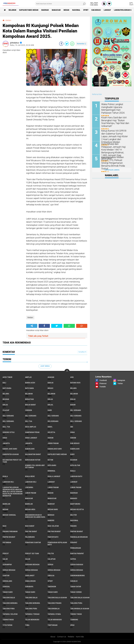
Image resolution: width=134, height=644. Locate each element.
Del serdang (76, 410)
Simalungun (30, 581)
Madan (51, 493)
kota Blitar (75, 465)
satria (73, 559)
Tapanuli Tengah (32, 614)
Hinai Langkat (31, 438)
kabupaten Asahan (11, 454)
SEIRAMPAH (7, 565)
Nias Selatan (53, 526)
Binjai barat (30, 405)
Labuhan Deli (31, 482)
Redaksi (71, 637)
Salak (28, 559)
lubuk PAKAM (76, 487)
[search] (61, 4)
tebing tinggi (76, 614)
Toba (27, 625)
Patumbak (7, 542)
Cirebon (29, 410)
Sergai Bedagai (31, 570)
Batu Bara (29, 388)
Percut (6, 553)
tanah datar (76, 587)
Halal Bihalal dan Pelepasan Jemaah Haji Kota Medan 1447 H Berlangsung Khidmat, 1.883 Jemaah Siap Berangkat (115, 148)
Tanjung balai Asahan (80, 598)
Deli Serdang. (8, 421)
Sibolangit (30, 576)
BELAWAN (12, 10)
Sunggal (6, 587)
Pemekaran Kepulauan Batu (57, 544)
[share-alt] (32, 326)
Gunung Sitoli (9, 432)
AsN (72, 377)
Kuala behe (30, 476)
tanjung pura (76, 603)
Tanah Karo (53, 592)
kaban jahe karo (10, 449)
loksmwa (29, 487)
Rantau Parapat (77, 553)
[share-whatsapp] (72, 44)
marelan (6, 504)
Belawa (6, 394)
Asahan (51, 377)
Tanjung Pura (31, 609)
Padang (73, 526)
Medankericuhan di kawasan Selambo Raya (35, 516)
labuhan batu (76, 476)
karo (72, 454)
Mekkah (51, 515)
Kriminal (51, 471)
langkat (107, 10)
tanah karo (8, 592)
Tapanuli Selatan (10, 614)
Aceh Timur (7, 377)
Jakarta (29, 443)
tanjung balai (9, 598)
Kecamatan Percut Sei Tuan (12, 461)
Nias (5, 526)
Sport (86, 10)
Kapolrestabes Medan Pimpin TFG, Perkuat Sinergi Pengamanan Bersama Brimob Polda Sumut (115, 161)
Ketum (50, 460)
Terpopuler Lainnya (112, 170)
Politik (51, 553)
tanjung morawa (10, 603)
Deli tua (29, 421)
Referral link (97, 94)
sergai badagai (77, 565)
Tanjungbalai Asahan (80, 609)
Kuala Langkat (54, 476)
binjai (50, 399)
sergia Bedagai (54, 570)
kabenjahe (75, 449)
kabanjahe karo (55, 449)
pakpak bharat (77, 531)
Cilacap (6, 410)
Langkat (74, 482)
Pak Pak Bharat (54, 531)
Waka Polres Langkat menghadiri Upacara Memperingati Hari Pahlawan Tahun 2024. (115, 108)
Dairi (50, 410)
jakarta (6, 443)
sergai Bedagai (9, 570)
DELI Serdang (53, 416)
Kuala (5, 476)
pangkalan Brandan (79, 537)
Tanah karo (30, 592)
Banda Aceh (30, 383)
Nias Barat (30, 526)
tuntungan (53, 625)
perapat (74, 542)
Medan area (30, 509)
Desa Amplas (31, 427)
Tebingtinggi (8, 620)
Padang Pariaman (10, 531)
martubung (75, 504)
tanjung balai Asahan (57, 598)
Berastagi (29, 399)
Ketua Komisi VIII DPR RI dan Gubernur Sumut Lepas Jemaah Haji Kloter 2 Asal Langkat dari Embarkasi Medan (115, 136)
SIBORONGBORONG (77, 576)
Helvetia (51, 432)
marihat (51, 504)
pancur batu (53, 537)
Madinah (45, 10)
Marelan (29, 504)
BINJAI (5, 405)
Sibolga (51, 576)
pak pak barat (31, 531)
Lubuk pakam (31, 493)
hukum (51, 438)
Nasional (76, 10)
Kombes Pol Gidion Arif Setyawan (35, 466)
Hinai (5, 438)
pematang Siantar (33, 542)
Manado (74, 498)
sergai (50, 565)
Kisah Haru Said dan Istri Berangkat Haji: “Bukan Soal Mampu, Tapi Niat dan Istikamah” (114, 121)
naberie (51, 520)
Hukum (73, 438)
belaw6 (73, 388)
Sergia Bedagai (77, 570)
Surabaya (29, 587)
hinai (72, 432)
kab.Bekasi (96, 10)
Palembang (30, 537)
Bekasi (50, 388)
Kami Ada (80, 637)
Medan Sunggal (9, 515)
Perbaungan (76, 548)
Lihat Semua (45, 366)
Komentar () (81, 44)
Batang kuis (75, 383)
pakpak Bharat (9, 537)
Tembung (74, 620)
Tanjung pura (9, 609)
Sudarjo (74, 581)
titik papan (7, 625)
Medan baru (53, 509)
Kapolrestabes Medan (29, 10)
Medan (66, 10)
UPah (72, 625)
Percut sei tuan (32, 553)
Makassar (56, 10)
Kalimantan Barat (33, 454)
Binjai (73, 399)
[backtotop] (67, 372)
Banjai (51, 383)
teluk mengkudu (32, 620)
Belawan (51, 394)
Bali (4, 383)
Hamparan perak (32, 432)
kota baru (52, 465)
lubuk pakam (53, 487)
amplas (28, 377)
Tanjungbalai (54, 609)
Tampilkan (82, 352)
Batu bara (7, 388)
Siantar (6, 576)
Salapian (52, 559)
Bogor (73, 405)
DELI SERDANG (76, 416)
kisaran (74, 460)
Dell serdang (76, 421)
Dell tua (6, 427)
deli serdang (8, 416)
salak (5, 559)
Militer (73, 515)
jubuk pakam (53, 443)
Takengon (52, 587)
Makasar (29, 498)
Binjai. (51, 405)
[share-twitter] (67, 44)
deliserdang (53, 421)
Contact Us (62, 637)
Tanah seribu (76, 592)
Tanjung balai (31, 598)
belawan (29, 394)
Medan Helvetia (77, 509)
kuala (73, 471)
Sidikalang (7, 581)
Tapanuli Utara (54, 614)
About (53, 637)
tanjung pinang (55, 603)
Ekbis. (50, 427)
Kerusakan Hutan (33, 460)
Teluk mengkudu (55, 620)
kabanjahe (30, 449)
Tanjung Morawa (33, 603)
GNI (72, 427)
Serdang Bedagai (32, 565)
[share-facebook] (61, 44)
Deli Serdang (31, 416)
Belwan (6, 399)
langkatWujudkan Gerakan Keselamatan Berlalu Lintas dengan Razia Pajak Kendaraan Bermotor (13, 492)
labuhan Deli (8, 482)
